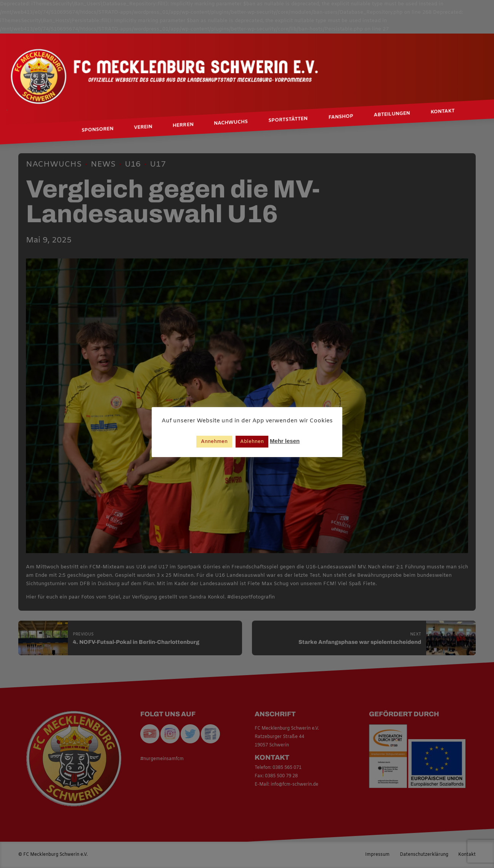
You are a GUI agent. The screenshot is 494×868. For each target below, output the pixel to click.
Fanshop (341, 117)
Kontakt (442, 112)
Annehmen (214, 442)
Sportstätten (288, 120)
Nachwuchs (231, 123)
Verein (143, 127)
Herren (183, 125)
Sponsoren (97, 129)
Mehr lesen (285, 441)
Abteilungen (392, 114)
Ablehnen (252, 442)
